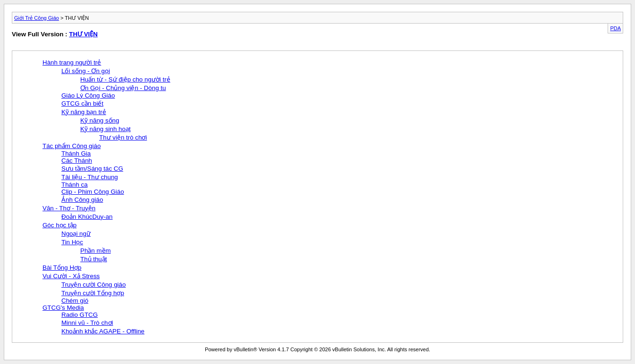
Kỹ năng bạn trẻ (84, 112)
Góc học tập (59, 225)
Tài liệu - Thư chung (90, 177)
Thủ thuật (94, 259)
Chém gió (75, 301)
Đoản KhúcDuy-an (87, 217)
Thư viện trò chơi (123, 137)
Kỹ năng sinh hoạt (106, 129)
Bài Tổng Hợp (62, 268)
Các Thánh (77, 161)
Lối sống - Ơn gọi (86, 71)
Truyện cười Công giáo (93, 285)
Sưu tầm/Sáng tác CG (92, 169)
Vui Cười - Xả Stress (71, 276)
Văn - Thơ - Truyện (69, 208)
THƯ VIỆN (83, 34)
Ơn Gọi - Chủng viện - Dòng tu (123, 88)
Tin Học (72, 242)
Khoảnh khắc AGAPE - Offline (103, 331)
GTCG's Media (63, 308)
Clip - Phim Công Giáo (93, 192)
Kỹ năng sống (100, 120)
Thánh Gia (76, 153)
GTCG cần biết (82, 103)
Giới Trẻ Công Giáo (37, 18)
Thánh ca (75, 185)
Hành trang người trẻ (72, 62)
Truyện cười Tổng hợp (93, 293)
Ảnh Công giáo (82, 200)
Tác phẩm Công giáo (72, 146)
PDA (615, 28)
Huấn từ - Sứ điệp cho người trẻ (125, 79)
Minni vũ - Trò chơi (87, 323)
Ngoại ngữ (76, 234)
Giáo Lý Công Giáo (88, 95)
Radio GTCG (80, 315)
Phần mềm (96, 251)
